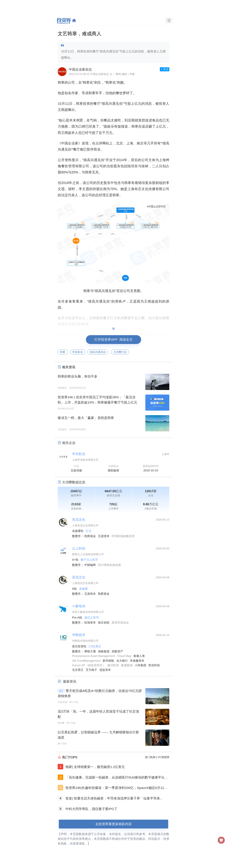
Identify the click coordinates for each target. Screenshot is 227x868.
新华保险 (108, 661)
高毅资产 (117, 651)
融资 (61, 691)
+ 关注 (165, 69)
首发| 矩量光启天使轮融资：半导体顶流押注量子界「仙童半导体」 (114, 798)
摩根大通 (90, 651)
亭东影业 (78, 352)
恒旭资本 (90, 623)
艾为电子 (92, 670)
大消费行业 (120, 352)
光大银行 (122, 661)
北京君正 (78, 670)
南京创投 (104, 623)
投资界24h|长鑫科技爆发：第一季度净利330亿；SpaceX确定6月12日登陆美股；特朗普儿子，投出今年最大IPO (116, 788)
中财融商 (90, 565)
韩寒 (63, 352)
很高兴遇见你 (98, 352)
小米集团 (141, 665)
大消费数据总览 (74, 482)
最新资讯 (70, 681)
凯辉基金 (90, 536)
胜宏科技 (154, 665)
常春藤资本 (137, 661)
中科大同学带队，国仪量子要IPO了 (91, 809)
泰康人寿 (139, 656)
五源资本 (104, 536)
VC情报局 (163, 757)
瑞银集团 (104, 651)
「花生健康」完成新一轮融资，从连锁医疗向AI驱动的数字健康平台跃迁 (117, 778)
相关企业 (69, 443)
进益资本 (105, 670)
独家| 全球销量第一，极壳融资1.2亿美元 (95, 767)
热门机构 (150, 757)
